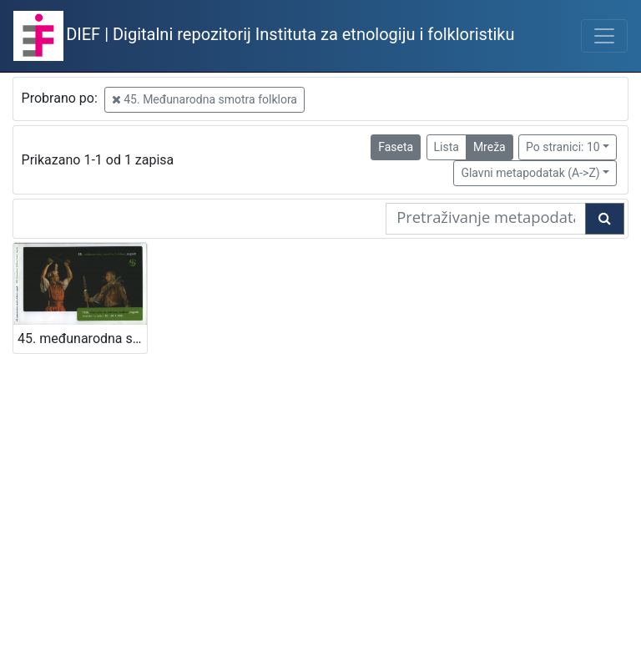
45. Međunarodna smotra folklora (204, 99)
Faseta (396, 147)
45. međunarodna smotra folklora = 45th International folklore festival (82, 339)
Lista (447, 147)
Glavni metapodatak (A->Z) (530, 173)
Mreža (490, 147)
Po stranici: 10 (563, 147)
